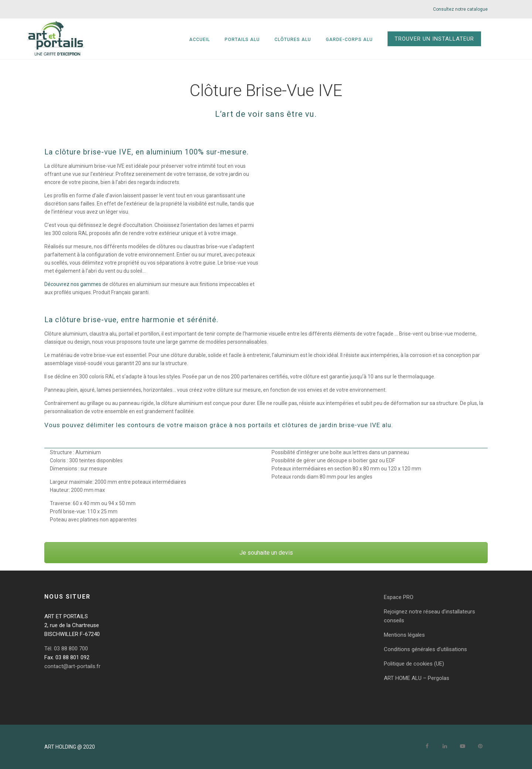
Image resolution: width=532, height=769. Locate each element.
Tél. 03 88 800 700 (66, 649)
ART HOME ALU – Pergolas (417, 678)
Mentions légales (404, 635)
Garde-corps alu (374, 40)
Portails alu (267, 40)
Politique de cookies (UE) (414, 664)
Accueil (225, 40)
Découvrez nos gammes (73, 284)
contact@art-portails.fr (72, 666)
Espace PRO (399, 597)
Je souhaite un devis (266, 553)
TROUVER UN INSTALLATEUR (459, 39)
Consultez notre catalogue (460, 9)
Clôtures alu (318, 40)
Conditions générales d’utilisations (425, 649)
